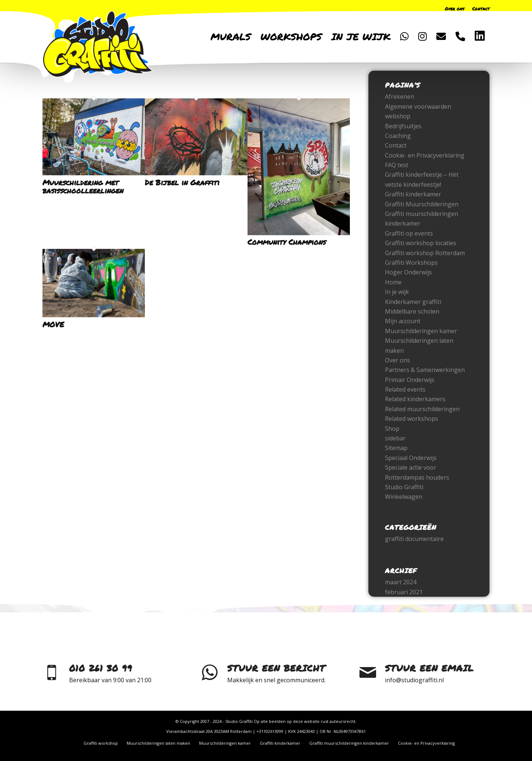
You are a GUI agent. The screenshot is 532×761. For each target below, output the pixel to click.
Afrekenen (400, 97)
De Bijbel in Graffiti (182, 182)
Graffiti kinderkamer (413, 194)
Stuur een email (429, 668)
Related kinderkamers (415, 399)
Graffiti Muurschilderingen (422, 204)
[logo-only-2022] (98, 44)
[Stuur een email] (368, 673)
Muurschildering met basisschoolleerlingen (83, 186)
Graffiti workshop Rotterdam (425, 253)
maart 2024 (401, 582)
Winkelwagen (404, 497)
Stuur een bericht (276, 668)
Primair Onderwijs (410, 380)
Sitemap (396, 448)
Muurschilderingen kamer (421, 331)
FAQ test (397, 165)
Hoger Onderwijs (408, 272)
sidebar (395, 438)
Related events (405, 389)
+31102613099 (270, 731)
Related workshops (412, 419)
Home (393, 282)
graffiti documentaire (414, 539)
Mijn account (403, 321)
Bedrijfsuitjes (403, 126)
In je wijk (397, 292)
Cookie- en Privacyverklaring (425, 155)
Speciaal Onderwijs (411, 458)
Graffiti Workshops (411, 263)
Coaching (398, 136)
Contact (396, 145)
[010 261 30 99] (52, 673)
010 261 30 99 (101, 668)
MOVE (53, 324)
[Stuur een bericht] (210, 673)
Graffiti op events (409, 233)
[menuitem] (417, 7)
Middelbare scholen (412, 311)
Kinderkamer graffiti (413, 302)
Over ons (398, 360)
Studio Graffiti (404, 487)
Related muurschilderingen (422, 409)
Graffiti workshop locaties (421, 243)
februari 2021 (404, 592)
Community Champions (287, 242)
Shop (392, 429)
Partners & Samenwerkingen (425, 370)
